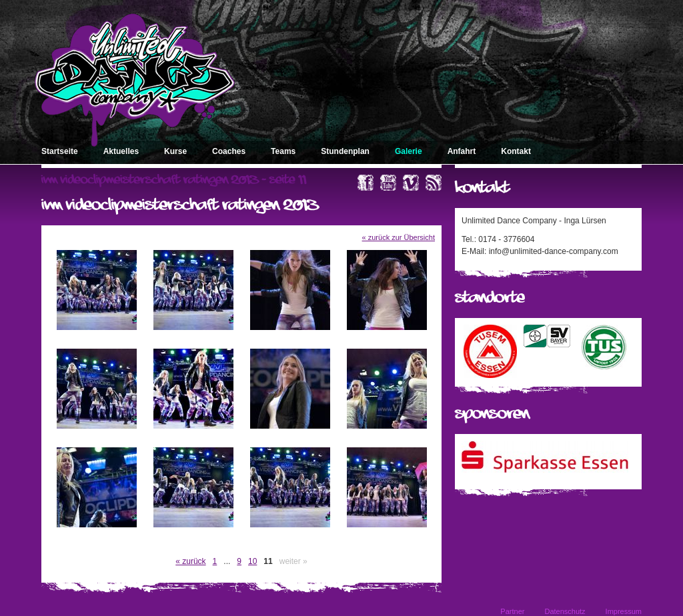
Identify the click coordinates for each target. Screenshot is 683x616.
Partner (512, 611)
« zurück (190, 561)
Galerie (409, 151)
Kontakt (516, 151)
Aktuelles (121, 151)
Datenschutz (565, 611)
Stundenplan (345, 151)
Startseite (60, 151)
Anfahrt (462, 151)
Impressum (624, 611)
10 (252, 561)
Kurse (175, 151)
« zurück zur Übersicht (399, 237)
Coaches (229, 151)
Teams (283, 151)
